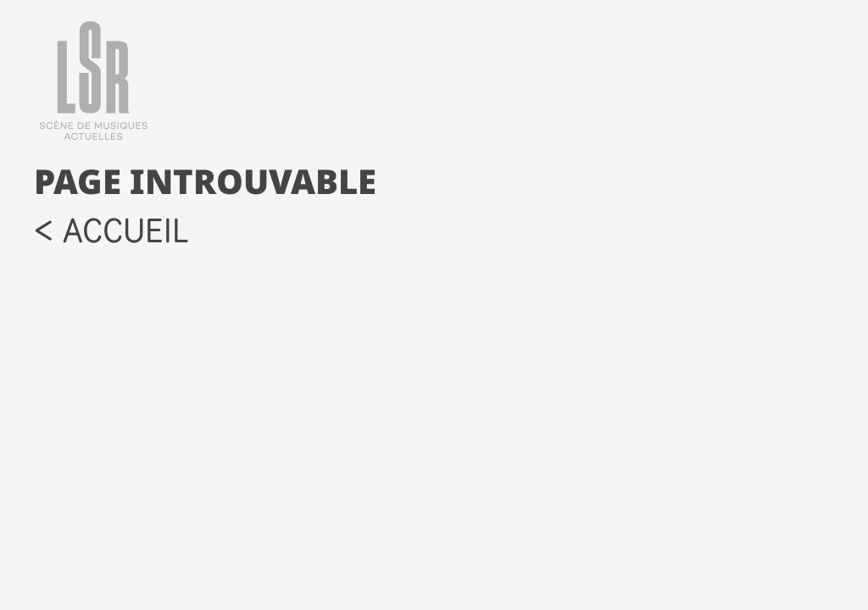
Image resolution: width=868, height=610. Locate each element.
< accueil (111, 230)
